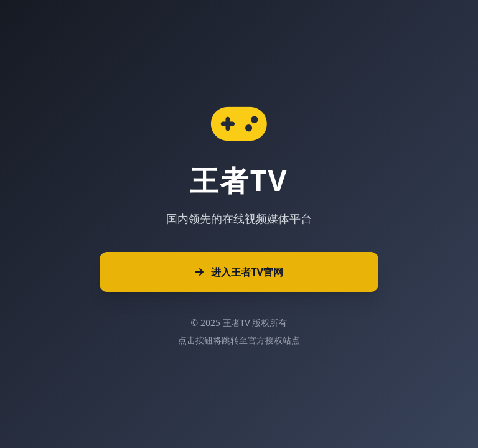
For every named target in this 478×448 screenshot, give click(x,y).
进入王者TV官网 (239, 272)
